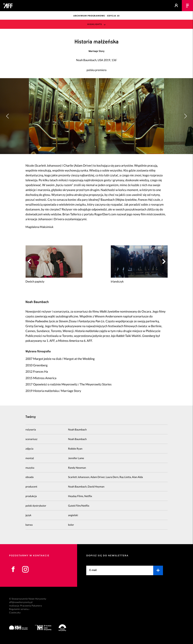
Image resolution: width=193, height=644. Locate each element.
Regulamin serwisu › (20, 609)
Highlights (95, 24)
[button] (185, 116)
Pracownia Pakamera (31, 606)
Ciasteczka (15, 613)
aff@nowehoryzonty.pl (21, 602)
